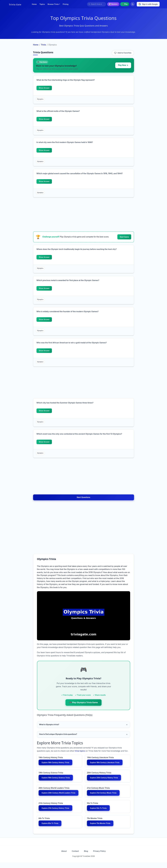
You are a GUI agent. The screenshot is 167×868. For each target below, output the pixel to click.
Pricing (66, 4)
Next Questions (83, 497)
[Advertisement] (19, 77)
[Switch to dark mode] (133, 4)
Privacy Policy (102, 857)
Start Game (124, 237)
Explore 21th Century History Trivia (57, 813)
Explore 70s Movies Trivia (102, 829)
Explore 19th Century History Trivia (57, 763)
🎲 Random (113, 4)
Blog (87, 857)
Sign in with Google (148, 4)
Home (34, 4)
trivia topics (80, 751)
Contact (74, 857)
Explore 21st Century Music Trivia (105, 795)
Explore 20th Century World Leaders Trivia (59, 796)
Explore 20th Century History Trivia (106, 779)
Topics (42, 4)
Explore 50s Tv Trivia (100, 813)
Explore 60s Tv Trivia (51, 829)
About (61, 857)
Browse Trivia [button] (53, 4)
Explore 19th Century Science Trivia (58, 779)
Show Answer (44, 88)
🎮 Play (125, 4)
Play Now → (123, 65)
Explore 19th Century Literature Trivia (107, 763)
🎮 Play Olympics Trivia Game (83, 702)
